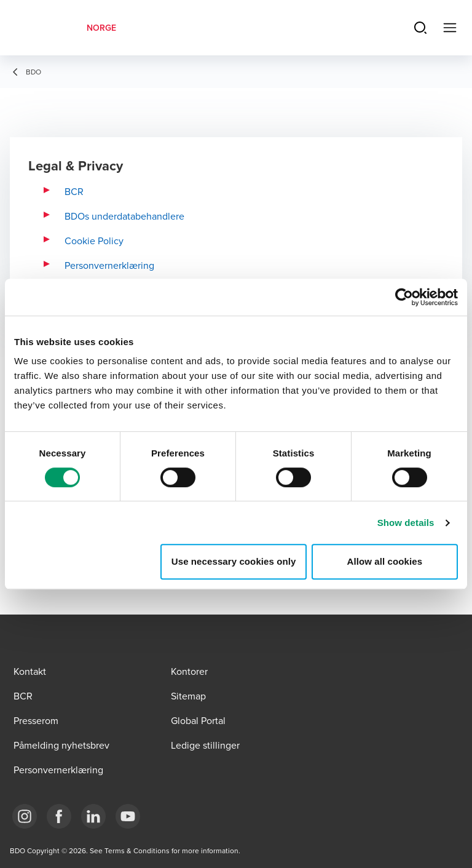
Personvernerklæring (109, 265)
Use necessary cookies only (234, 561)
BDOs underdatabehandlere (124, 216)
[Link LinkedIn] (93, 816)
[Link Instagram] (25, 816)
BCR (74, 191)
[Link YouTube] (128, 816)
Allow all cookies (385, 561)
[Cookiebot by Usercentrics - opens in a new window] (404, 297)
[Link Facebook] (59, 816)
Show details (406, 523)
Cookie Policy (94, 241)
